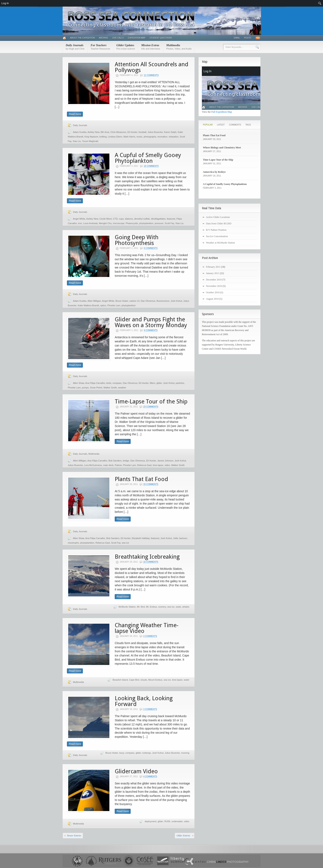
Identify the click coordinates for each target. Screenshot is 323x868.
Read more (75, 114)
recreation (162, 137)
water (187, 680)
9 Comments (151, 330)
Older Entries (183, 836)
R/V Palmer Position (216, 230)
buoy (122, 753)
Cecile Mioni (105, 219)
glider (159, 383)
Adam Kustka (80, 132)
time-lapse (158, 465)
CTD (115, 219)
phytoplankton (146, 223)
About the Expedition (82, 38)
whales (186, 607)
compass (117, 383)
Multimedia (179, 47)
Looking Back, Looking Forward (144, 701)
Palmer (118, 465)
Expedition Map (137, 38)
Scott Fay (169, 223)
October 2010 (213, 292)
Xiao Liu (77, 141)
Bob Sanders (115, 461)
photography (150, 137)
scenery (162, 607)
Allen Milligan (94, 301)
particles (180, 383)
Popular (208, 125)
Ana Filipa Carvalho (95, 383)
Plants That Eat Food (141, 479)
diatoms (129, 219)
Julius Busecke (155, 132)
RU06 (167, 821)
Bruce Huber (122, 301)
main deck (108, 465)
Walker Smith (110, 388)
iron (80, 223)
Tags (248, 125)
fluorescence (163, 301)
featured (171, 219)
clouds (144, 680)
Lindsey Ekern (115, 137)
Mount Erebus (155, 680)
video (167, 465)
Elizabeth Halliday (141, 538)
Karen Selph (170, 132)
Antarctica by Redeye (214, 172)
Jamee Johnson (165, 461)
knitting (103, 137)
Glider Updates (126, 47)
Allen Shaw (78, 383)
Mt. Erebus (152, 607)
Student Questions (161, 38)
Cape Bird (134, 680)
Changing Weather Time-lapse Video (147, 628)
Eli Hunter (132, 132)
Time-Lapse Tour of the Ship (151, 401)
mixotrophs (73, 543)
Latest (221, 125)
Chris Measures (118, 132)
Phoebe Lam (114, 305)
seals (178, 607)
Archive (103, 38)
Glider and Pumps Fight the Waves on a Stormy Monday (151, 322)
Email (237, 38)
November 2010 (214, 286)
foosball (143, 132)
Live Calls (118, 38)
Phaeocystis (132, 223)
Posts (248, 38)
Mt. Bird (141, 607)
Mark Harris (129, 137)
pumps (85, 388)
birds (109, 383)
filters (152, 383)
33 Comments (151, 484)
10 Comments (151, 562)
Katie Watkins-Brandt (88, 305)
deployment (150, 821)
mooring (185, 753)
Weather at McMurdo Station (220, 243)
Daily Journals (75, 47)
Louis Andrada (90, 223)
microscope (119, 223)
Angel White (79, 219)
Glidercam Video (136, 771)
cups (121, 219)
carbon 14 (134, 301)
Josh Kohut (176, 301)
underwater (177, 821)
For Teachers (100, 47)
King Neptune (91, 137)
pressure (159, 223)
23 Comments (151, 407)
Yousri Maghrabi (90, 141)
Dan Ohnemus (148, 301)
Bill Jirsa (105, 132)
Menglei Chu (105, 223)
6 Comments (151, 248)
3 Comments (150, 709)
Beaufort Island (120, 680)
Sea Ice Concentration (217, 236)
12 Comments (151, 75)
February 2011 (213, 267)
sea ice (125, 543)
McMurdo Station (127, 607)
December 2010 (214, 280)
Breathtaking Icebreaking (147, 557)
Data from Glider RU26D (219, 224)
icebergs (147, 753)
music (140, 137)
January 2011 (213, 273)
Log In (5, 3)
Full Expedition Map (222, 112)
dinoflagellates (158, 219)
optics (103, 305)
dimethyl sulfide (142, 219)
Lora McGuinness (93, 465)
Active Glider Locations (218, 217)
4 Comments (150, 636)
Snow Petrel (96, 388)
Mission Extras (151, 47)
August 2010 (212, 299)
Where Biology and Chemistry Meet (222, 148)
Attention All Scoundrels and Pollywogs (152, 67)
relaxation (174, 137)
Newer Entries (74, 836)
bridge (126, 461)
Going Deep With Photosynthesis (137, 240)
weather (122, 388)
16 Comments (151, 166)
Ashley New (93, 132)
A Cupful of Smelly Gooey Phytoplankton (148, 158)
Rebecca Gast (144, 465)
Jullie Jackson (180, 538)
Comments (235, 125)
